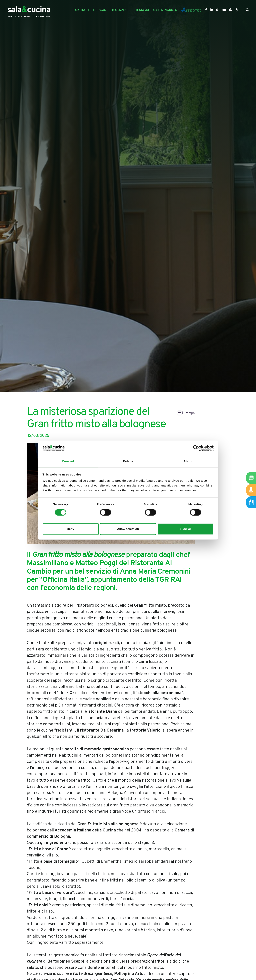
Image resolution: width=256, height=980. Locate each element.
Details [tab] (128, 461)
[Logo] (29, 10)
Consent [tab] (68, 461)
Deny (70, 529)
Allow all (185, 529)
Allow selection (128, 529)
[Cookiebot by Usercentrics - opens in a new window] (196, 448)
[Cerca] (247, 11)
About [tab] (188, 461)
